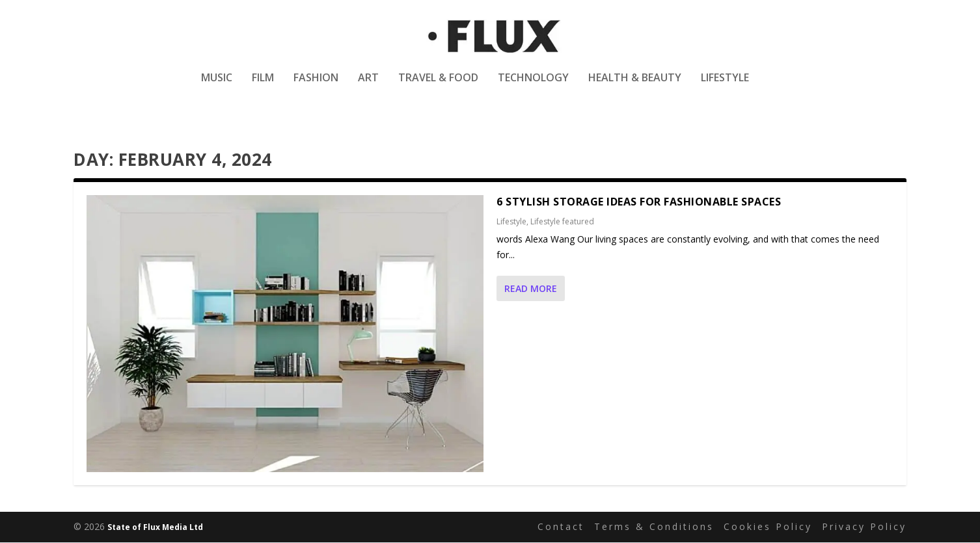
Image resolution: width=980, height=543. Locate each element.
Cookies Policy (768, 527)
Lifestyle (725, 87)
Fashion (316, 87)
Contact (561, 527)
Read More (531, 289)
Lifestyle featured (562, 222)
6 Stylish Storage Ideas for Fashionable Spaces (639, 202)
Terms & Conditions (654, 527)
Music (217, 87)
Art (368, 87)
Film (263, 87)
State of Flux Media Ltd (155, 528)
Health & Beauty (635, 87)
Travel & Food (438, 87)
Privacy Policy (864, 527)
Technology (533, 87)
